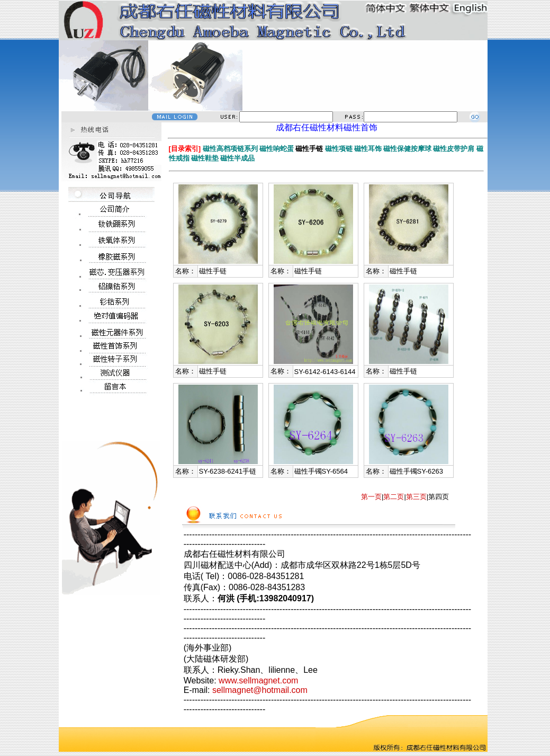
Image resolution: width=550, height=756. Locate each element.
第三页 (416, 497)
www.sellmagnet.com (258, 681)
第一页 (371, 497)
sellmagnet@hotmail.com (260, 690)
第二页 (394, 497)
